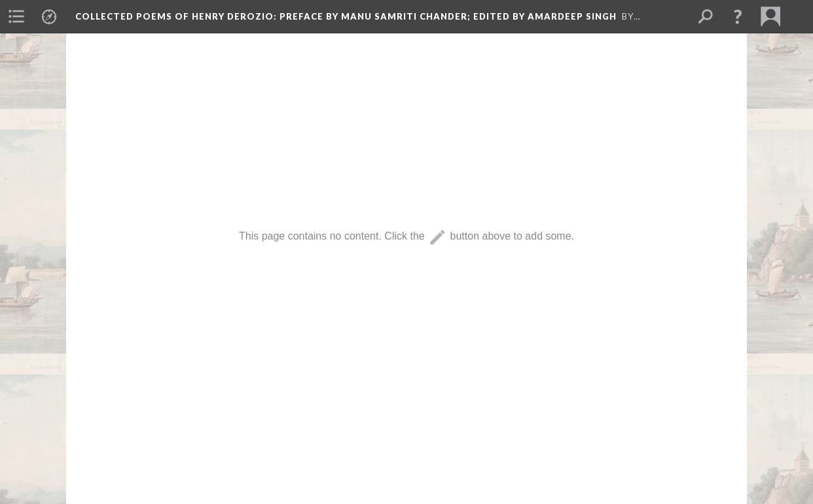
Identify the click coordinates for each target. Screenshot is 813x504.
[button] (738, 16)
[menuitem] (16, 16)
